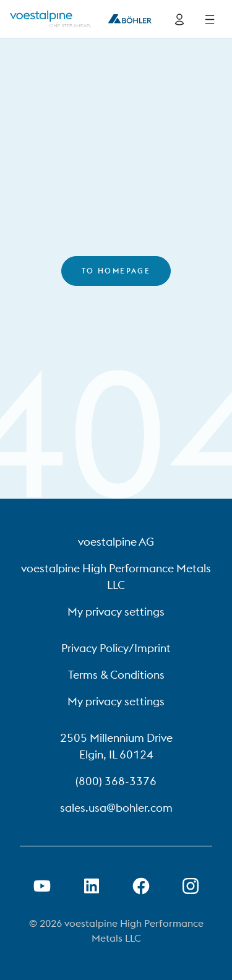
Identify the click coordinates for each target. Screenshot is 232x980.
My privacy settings (116, 612)
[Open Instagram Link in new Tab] (191, 886)
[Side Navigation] (210, 19)
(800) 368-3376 (116, 781)
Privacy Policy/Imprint (116, 648)
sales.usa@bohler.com (116, 808)
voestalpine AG (116, 542)
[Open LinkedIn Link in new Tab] (92, 886)
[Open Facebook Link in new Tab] (141, 886)
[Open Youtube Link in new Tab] (42, 886)
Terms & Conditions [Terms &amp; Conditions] (116, 675)
